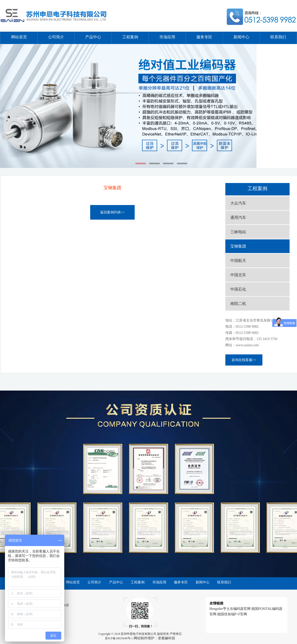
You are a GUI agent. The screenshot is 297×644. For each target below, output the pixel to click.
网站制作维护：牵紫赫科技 (154, 638)
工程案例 (130, 37)
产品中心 (93, 37)
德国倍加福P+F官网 (232, 614)
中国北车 (238, 275)
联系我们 (278, 37)
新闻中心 (241, 37)
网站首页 (19, 37)
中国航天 (238, 261)
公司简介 (56, 37)
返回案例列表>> (112, 212)
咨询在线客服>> (244, 360)
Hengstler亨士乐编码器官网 (230, 609)
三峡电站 (238, 232)
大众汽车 (238, 203)
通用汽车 (238, 218)
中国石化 (238, 289)
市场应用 (167, 37)
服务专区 (204, 37)
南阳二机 (238, 304)
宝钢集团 (238, 246)
